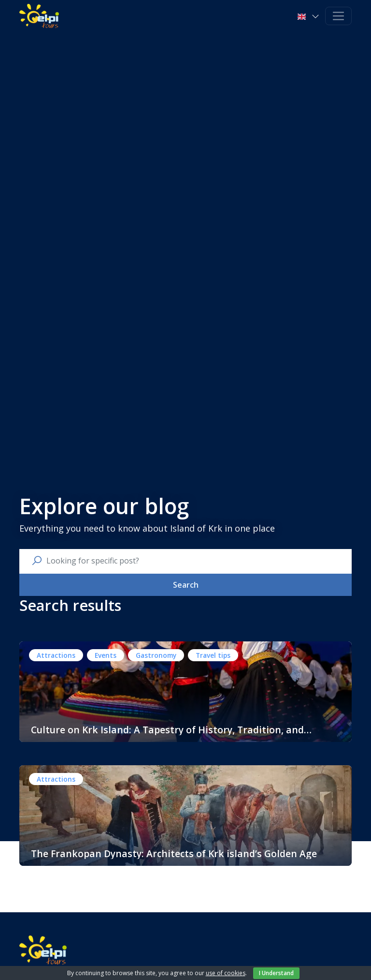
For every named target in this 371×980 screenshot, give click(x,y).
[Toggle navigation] (338, 16)
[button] (309, 16)
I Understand (276, 973)
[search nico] (193, 561)
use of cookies (226, 973)
